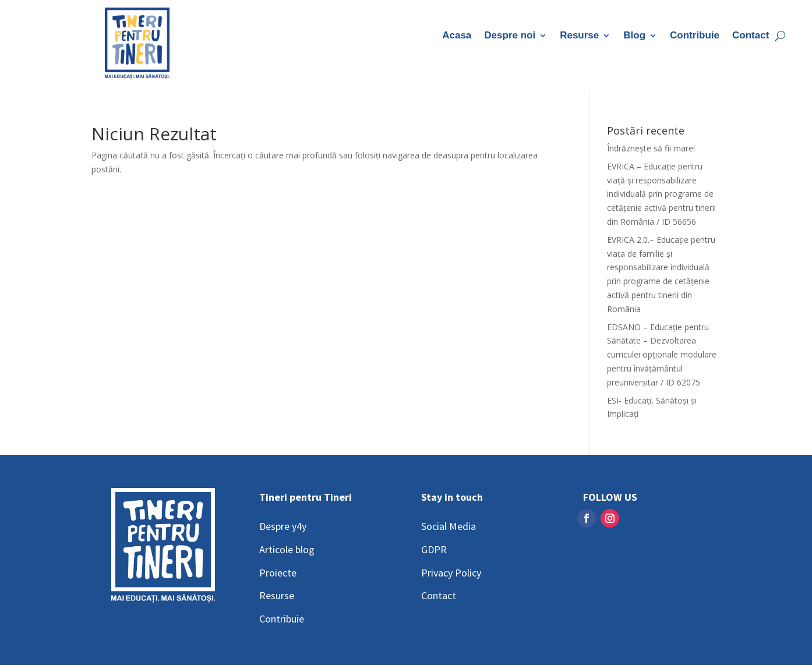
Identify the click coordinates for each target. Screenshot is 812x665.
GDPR (434, 549)
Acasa (457, 36)
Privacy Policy (451, 573)
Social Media (449, 526)
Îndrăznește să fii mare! (651, 148)
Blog (634, 36)
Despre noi (510, 36)
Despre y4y (283, 526)
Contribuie (695, 36)
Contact (751, 36)
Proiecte (278, 573)
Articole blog (287, 549)
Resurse (579, 36)
